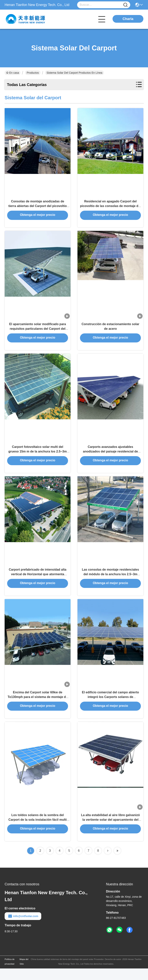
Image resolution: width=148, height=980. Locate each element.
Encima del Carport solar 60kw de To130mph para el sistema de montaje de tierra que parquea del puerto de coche (38, 706)
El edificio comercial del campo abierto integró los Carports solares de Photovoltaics (110, 706)
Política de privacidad (10, 973)
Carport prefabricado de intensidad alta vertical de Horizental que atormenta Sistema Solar (38, 582)
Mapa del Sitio (24, 973)
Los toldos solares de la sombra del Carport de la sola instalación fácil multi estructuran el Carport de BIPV (38, 831)
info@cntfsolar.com (23, 928)
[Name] (125, 5)
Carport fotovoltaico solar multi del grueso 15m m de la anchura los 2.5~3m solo (38, 457)
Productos (33, 73)
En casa (13, 73)
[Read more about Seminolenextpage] (108, 862)
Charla (128, 19)
